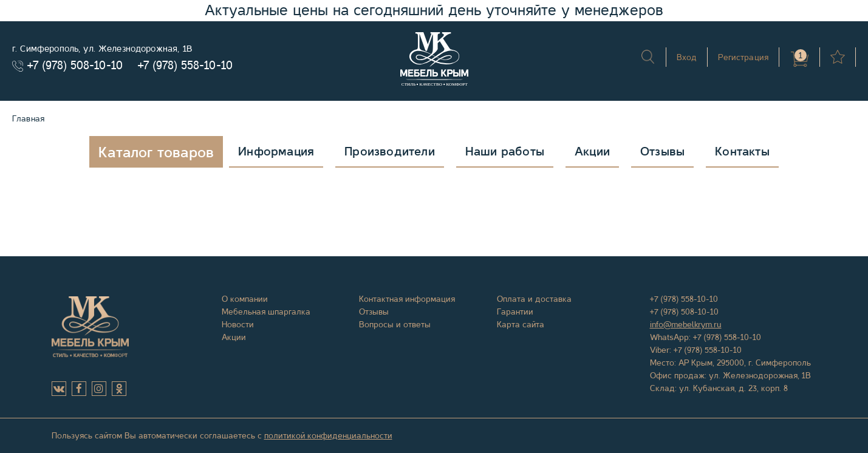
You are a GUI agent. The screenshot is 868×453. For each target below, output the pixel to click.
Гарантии (515, 312)
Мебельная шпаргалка (266, 312)
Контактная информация (407, 299)
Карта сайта (521, 324)
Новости (238, 324)
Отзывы (662, 152)
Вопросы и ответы (395, 324)
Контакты (742, 152)
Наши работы (505, 152)
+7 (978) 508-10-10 (75, 65)
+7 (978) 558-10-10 (185, 65)
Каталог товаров (156, 152)
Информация (276, 152)
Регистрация (743, 57)
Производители (390, 152)
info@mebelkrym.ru (686, 324)
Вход (687, 57)
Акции (592, 152)
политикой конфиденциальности (328, 435)
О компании (245, 299)
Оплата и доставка (534, 299)
